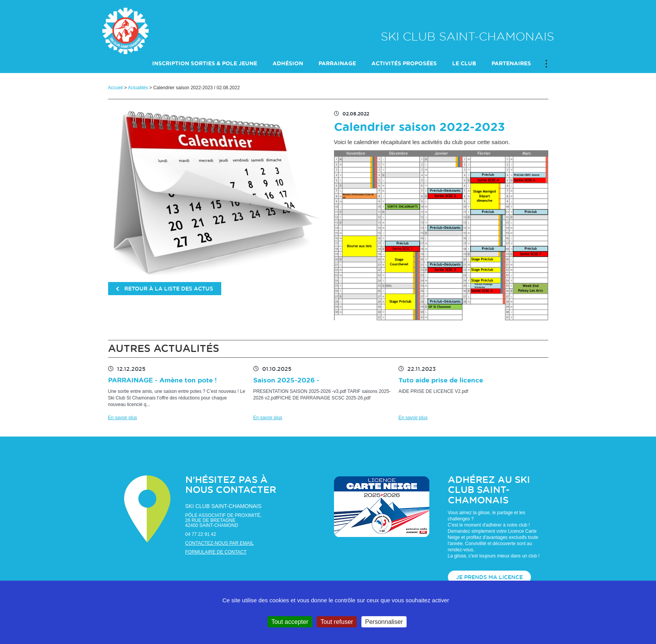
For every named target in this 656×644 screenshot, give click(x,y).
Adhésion (288, 64)
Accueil (116, 88)
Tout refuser (337, 622)
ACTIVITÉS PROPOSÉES (404, 64)
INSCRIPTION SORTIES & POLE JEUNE (205, 64)
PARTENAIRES (511, 64)
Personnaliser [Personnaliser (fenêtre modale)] (384, 622)
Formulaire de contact (216, 552)
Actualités (138, 88)
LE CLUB (464, 64)
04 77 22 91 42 (201, 534)
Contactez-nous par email (220, 543)
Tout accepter (290, 622)
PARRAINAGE (337, 64)
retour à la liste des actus (165, 289)
